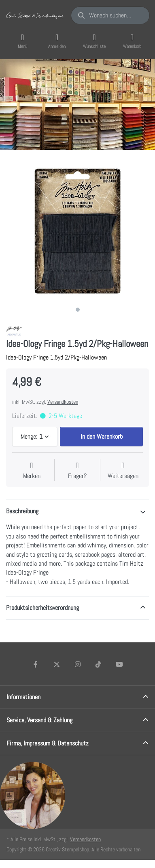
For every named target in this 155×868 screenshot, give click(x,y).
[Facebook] (36, 664)
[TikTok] (98, 664)
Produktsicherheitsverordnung (42, 608)
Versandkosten (63, 402)
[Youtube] (119, 664)
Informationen (23, 697)
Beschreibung (22, 511)
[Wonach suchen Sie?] (110, 15)
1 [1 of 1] (78, 310)
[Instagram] (78, 664)
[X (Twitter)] (57, 664)
